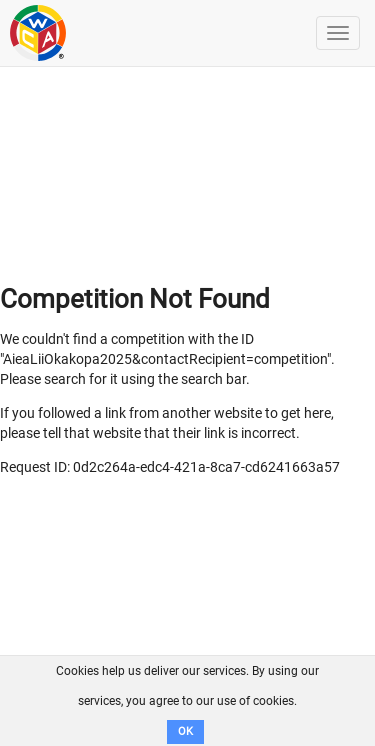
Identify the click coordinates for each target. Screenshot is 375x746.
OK (185, 731)
